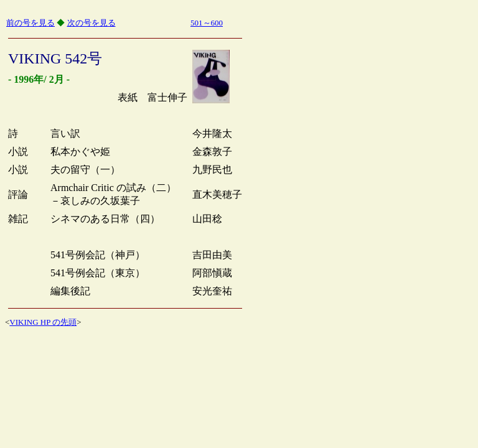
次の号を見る (91, 23)
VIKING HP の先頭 (43, 322)
